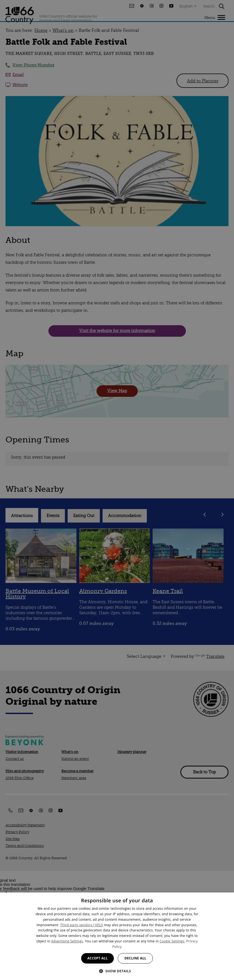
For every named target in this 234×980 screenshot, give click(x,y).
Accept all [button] (98, 958)
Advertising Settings (67, 941)
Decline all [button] (135, 958)
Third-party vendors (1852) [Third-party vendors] (82, 925)
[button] (117, 971)
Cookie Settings (172, 941)
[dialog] (117, 936)
